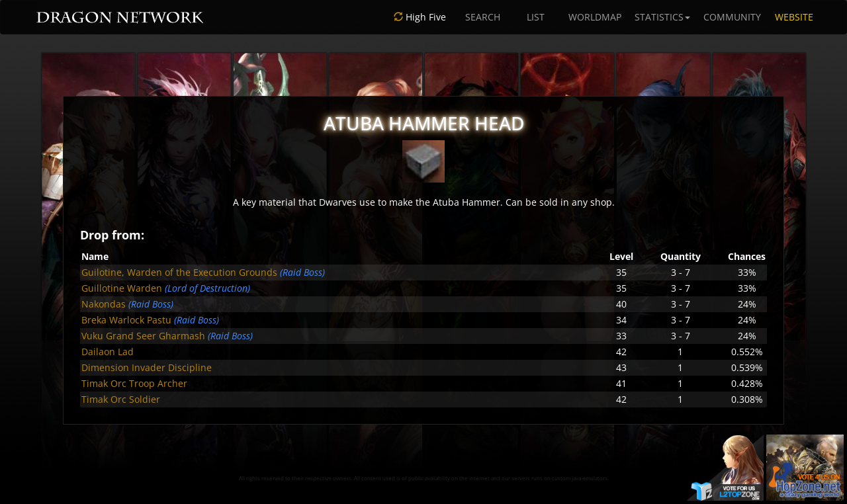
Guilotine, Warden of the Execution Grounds (179, 272)
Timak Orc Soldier (121, 399)
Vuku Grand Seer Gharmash (143, 336)
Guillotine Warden (122, 288)
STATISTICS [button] (662, 17)
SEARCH (483, 17)
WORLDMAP (595, 17)
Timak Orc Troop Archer (134, 383)
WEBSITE (794, 17)
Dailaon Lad (108, 352)
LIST (536, 17)
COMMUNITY (732, 17)
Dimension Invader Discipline (147, 367)
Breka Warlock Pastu (126, 320)
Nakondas (104, 304)
